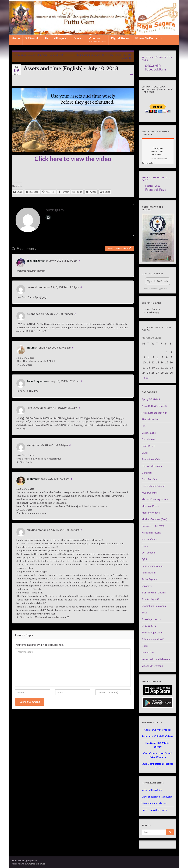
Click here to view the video (73, 159)
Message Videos (151, 513)
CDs (144, 426)
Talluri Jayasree (37, 381)
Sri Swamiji (32, 38)
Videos (97, 40)
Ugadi (145, 646)
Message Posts (150, 506)
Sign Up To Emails (158, 281)
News (145, 546)
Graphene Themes (36, 864)
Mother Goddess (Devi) (154, 519)
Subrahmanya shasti (153, 639)
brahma (32, 479)
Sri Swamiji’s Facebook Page (156, 67)
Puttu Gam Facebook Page (156, 188)
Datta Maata (148, 439)
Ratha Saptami (150, 579)
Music (79, 38)
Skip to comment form (119, 248)
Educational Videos (152, 459)
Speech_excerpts (151, 619)
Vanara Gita (148, 652)
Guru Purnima (149, 479)
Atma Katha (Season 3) (154, 406)
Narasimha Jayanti (151, 533)
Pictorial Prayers (56, 38)
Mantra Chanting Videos (155, 499)
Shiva (145, 612)
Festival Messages (152, 466)
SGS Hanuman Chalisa (154, 592)
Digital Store (120, 38)
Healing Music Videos (153, 486)
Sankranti (147, 586)
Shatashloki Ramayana (154, 606)
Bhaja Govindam (150, 419)
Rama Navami (149, 573)
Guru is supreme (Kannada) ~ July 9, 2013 (40, 55)
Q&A (144, 559)
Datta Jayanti (149, 433)
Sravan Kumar (36, 260)
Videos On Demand (149, 38)
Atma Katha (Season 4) (154, 413)
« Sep (145, 377)
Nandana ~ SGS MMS (153, 526)
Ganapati (147, 473)
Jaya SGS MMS (150, 493)
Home (16, 38)
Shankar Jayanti (150, 599)
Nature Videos (150, 539)
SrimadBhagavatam (152, 632)
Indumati (32, 347)
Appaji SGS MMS (151, 399)
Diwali (145, 453)
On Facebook (149, 553)
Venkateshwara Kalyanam (156, 659)
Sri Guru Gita (149, 626)
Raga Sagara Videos (152, 566)
